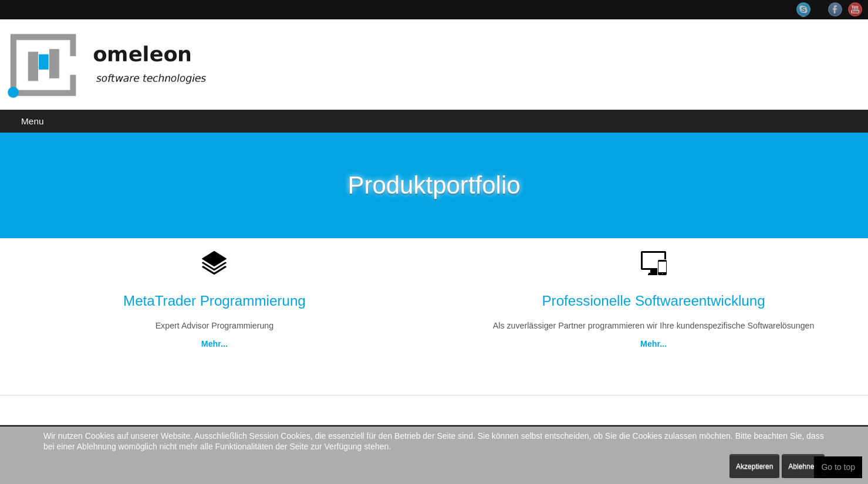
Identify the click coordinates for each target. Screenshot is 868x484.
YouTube (855, 9)
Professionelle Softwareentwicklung (653, 301)
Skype (809, 10)
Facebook (835, 9)
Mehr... (214, 344)
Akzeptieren (754, 466)
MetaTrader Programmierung (215, 301)
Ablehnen (803, 466)
